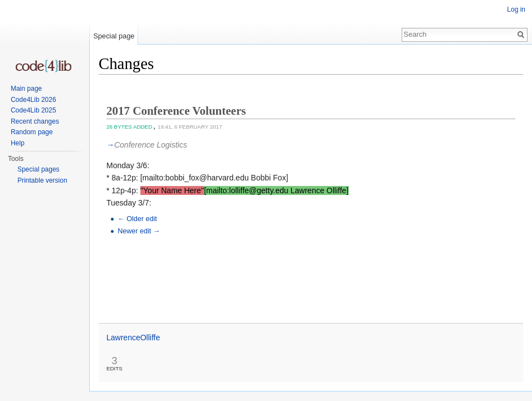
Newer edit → (139, 231)
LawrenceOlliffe (133, 338)
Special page (114, 36)
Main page (26, 89)
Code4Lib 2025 (33, 110)
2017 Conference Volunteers (176, 111)
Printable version (42, 180)
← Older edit (137, 219)
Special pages (38, 169)
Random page (31, 132)
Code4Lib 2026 (33, 100)
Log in (516, 9)
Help (18, 143)
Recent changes (35, 121)
